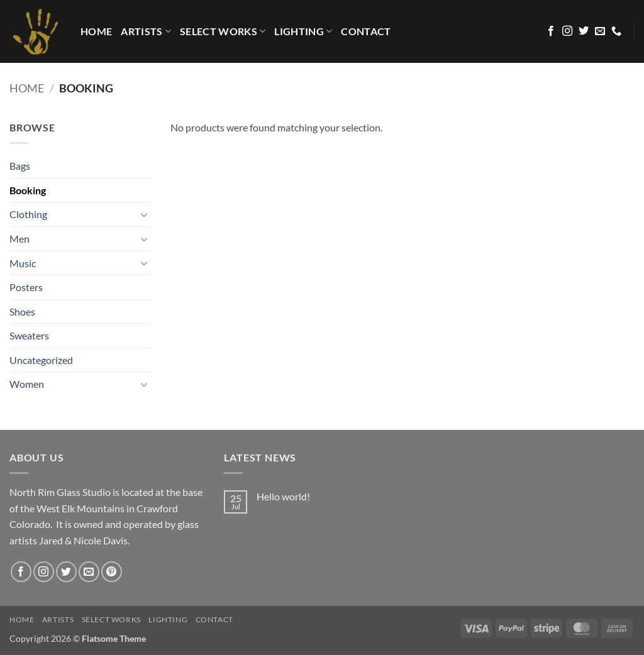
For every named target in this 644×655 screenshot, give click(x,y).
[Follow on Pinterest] (112, 572)
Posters (26, 287)
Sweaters (29, 335)
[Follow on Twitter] (584, 31)
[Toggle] (144, 214)
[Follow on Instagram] (567, 31)
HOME (96, 31)
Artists (146, 31)
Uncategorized (41, 360)
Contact (366, 31)
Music (23, 263)
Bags (20, 166)
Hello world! (283, 496)
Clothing (28, 214)
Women (27, 384)
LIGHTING (303, 31)
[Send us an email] (600, 31)
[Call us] (616, 31)
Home (27, 88)
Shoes (22, 311)
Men (19, 239)
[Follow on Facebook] (551, 31)
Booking (28, 190)
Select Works (223, 31)
